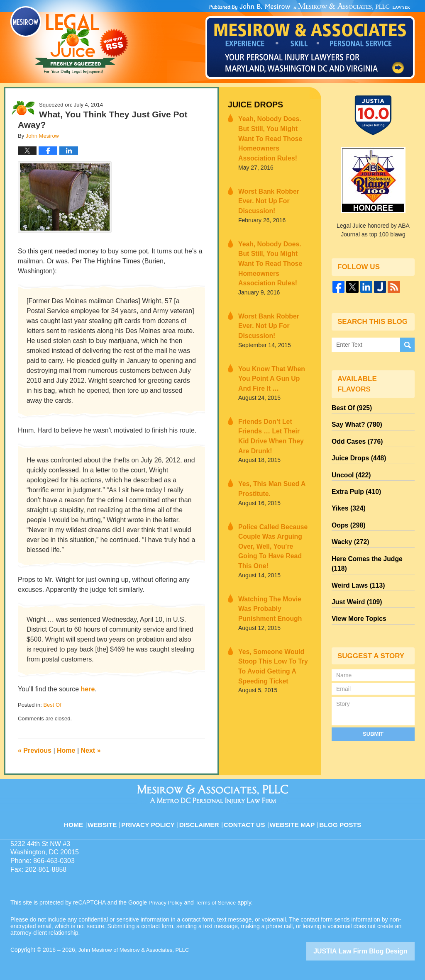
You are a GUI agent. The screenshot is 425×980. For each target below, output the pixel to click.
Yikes (347, 496)
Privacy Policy (155, 819)
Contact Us (248, 819)
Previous (35, 750)
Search (407, 344)
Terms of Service (219, 902)
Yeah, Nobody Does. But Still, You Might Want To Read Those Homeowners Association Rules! (272, 130)
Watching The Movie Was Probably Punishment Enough (271, 520)
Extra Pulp (354, 481)
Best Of (52, 705)
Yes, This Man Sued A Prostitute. (266, 417)
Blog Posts (340, 819)
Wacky (348, 526)
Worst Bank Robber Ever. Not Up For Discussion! (271, 179)
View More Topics (356, 586)
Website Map (293, 819)
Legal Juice (69, 40)
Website (110, 819)
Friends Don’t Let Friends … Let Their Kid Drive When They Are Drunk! (274, 372)
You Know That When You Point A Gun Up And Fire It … (272, 323)
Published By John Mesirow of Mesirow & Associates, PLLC (310, 41)
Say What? (354, 422)
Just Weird (354, 571)
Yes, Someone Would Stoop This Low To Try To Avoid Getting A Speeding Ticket (274, 570)
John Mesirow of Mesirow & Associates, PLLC (138, 950)
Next (91, 750)
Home (66, 750)
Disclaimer (203, 819)
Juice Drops (252, 104)
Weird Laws (355, 556)
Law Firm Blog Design (375, 951)
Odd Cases (354, 437)
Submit (373, 700)
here (88, 689)
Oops (347, 511)
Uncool (349, 467)
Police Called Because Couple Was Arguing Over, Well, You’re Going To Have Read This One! (274, 467)
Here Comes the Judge (371, 541)
